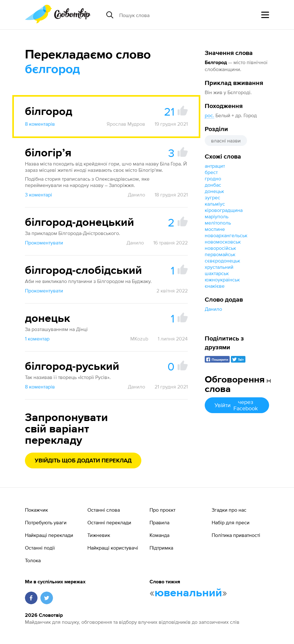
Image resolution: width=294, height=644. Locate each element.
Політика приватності (236, 535)
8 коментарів (40, 124)
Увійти (237, 405)
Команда (159, 535)
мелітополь (218, 223)
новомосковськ (223, 242)
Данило (213, 309)
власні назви (226, 141)
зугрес (212, 197)
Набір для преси (231, 522)
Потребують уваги (46, 522)
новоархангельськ (226, 235)
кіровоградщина (224, 210)
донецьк (214, 191)
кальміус (215, 204)
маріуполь (217, 216)
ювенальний (188, 593)
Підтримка (161, 548)
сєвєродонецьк (222, 261)
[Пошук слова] (168, 15)
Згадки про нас (229, 510)
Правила (159, 522)
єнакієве (215, 286)
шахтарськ (217, 273)
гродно (213, 178)
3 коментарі (38, 195)
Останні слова (104, 510)
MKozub (139, 339)
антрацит (215, 166)
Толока (33, 560)
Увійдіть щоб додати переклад (83, 461)
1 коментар (37, 339)
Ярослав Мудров (126, 124)
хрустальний (219, 267)
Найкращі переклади (49, 535)
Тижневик (99, 535)
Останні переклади (109, 522)
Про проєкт (162, 510)
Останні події (40, 548)
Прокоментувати (44, 243)
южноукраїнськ (222, 280)
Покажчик (36, 510)
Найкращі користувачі (113, 548)
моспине (215, 229)
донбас (213, 185)
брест (211, 172)
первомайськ (220, 254)
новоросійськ (220, 248)
